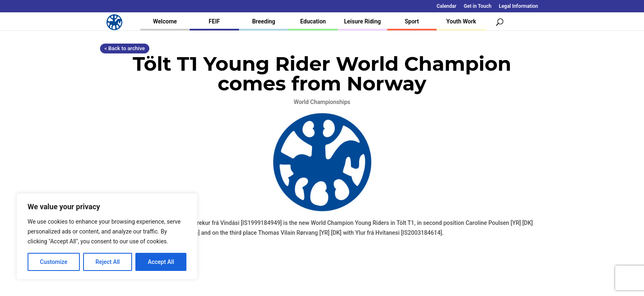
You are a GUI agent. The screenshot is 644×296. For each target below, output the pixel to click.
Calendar (446, 6)
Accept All (161, 262)
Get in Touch (478, 6)
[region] (107, 236)
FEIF (214, 21)
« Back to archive (125, 48)
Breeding (264, 21)
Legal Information (518, 6)
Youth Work (461, 21)
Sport (412, 21)
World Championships (322, 102)
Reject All (108, 262)
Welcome (165, 21)
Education (313, 21)
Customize (54, 262)
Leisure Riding (363, 21)
